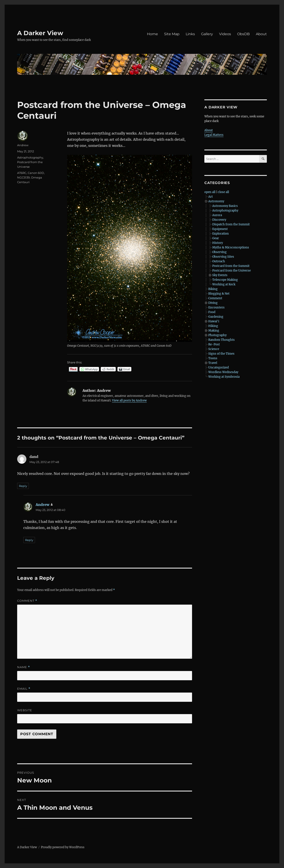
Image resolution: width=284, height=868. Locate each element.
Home (152, 34)
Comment (27, 601)
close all (223, 192)
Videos (225, 34)
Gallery (207, 34)
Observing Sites (223, 257)
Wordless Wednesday (223, 372)
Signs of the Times (221, 354)
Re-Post (214, 344)
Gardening (216, 317)
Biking (213, 289)
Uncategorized (219, 367)
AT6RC (22, 173)
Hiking (213, 326)
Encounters (216, 307)
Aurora (217, 215)
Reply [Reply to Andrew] (29, 540)
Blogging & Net (219, 294)
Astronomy (216, 201)
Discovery (219, 220)
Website (25, 710)
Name (24, 667)
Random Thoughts (222, 340)
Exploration (221, 234)
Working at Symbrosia (224, 377)
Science (214, 349)
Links (190, 34)
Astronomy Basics (225, 206)
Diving (213, 303)
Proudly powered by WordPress (63, 847)
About (261, 34)
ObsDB (243, 34)
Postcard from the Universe (232, 271)
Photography (217, 335)
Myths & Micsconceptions (231, 247)
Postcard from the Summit (231, 266)
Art (211, 197)
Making (214, 331)
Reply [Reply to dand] (23, 486)
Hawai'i (214, 321)
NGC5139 (23, 177)
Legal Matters (214, 135)
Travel (213, 363)
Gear (216, 238)
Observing (219, 252)
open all (210, 192)
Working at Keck (224, 284)
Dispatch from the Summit (231, 224)
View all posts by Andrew (129, 400)
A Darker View (40, 33)
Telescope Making (225, 280)
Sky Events (220, 275)
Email (24, 689)
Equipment (220, 229)
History (218, 243)
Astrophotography (30, 157)
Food (212, 312)
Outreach (219, 261)
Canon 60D (36, 173)
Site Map (172, 34)
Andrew (23, 145)
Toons (213, 358)
